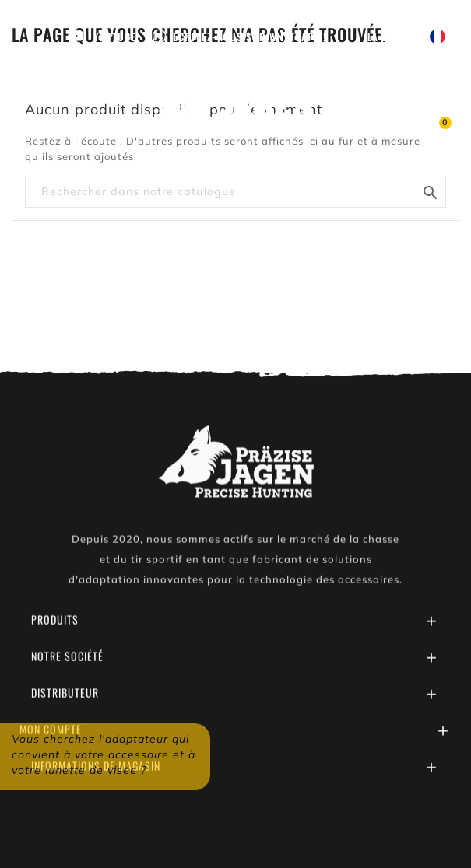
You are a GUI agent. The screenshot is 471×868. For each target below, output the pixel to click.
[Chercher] (235, 192)
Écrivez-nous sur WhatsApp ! (250, 37)
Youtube (115, 37)
